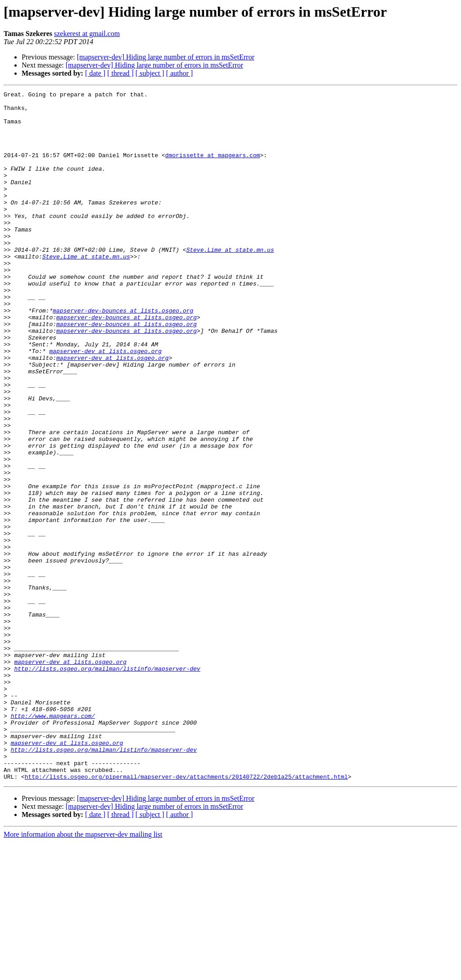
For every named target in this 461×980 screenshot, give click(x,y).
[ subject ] (150, 73)
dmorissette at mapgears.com (213, 168)
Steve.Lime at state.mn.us (230, 282)
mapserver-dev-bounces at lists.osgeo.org (123, 355)
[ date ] (95, 73)
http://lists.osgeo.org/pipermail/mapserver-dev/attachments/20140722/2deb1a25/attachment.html (186, 914)
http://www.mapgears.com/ (53, 841)
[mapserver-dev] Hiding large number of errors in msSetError (166, 57)
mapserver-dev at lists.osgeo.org (105, 404)
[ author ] (180, 73)
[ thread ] (120, 73)
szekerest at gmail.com (87, 34)
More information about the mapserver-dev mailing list (83, 972)
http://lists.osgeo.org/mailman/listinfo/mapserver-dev (107, 785)
